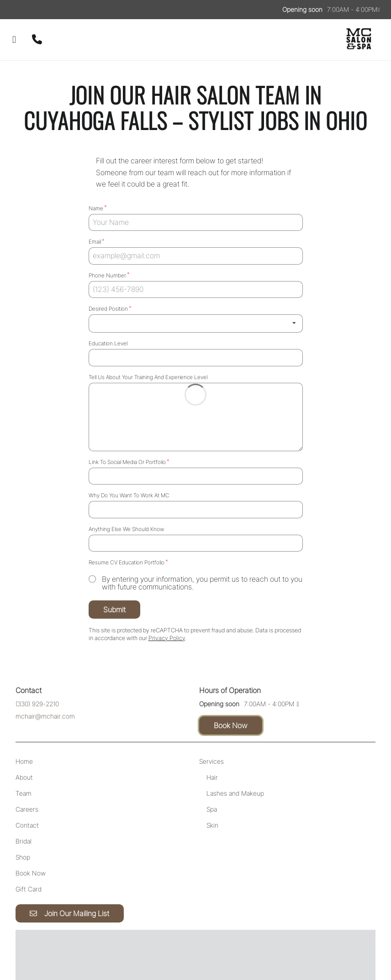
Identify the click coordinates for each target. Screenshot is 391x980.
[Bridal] (24, 811)
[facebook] (15, 9)
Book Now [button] (231, 696)
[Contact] (27, 795)
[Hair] (212, 748)
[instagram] (22, 9)
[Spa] (212, 779)
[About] (24, 748)
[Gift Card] (29, 859)
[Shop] (23, 827)
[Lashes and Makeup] (235, 764)
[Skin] (212, 795)
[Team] (24, 764)
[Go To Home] (359, 40)
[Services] (211, 732)
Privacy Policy (232, 946)
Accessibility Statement (174, 946)
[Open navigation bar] (14, 40)
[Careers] (27, 779)
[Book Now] (31, 843)
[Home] (24, 732)
